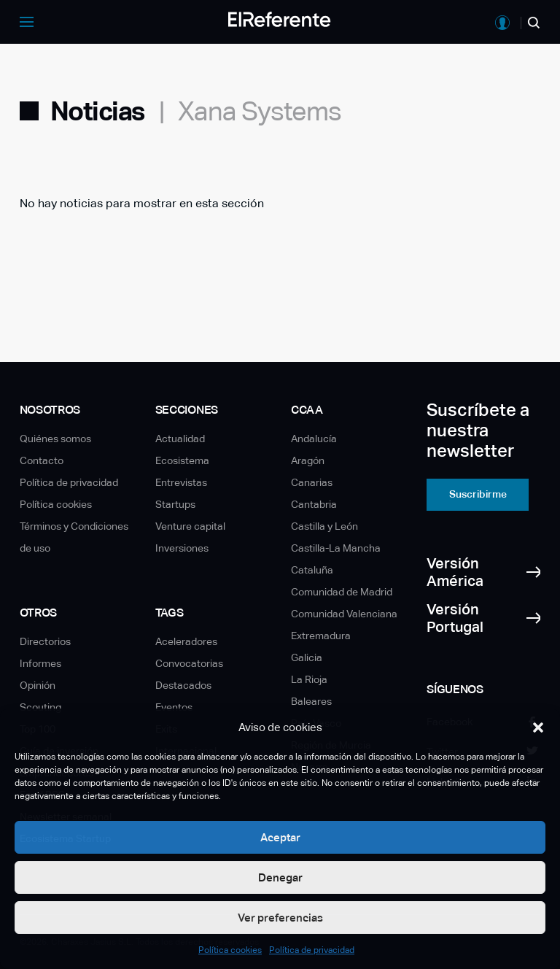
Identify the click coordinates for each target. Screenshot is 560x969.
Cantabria (314, 504)
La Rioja (309, 679)
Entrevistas (181, 482)
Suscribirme (478, 494)
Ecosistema (182, 460)
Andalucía (314, 439)
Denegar (280, 877)
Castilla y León (324, 526)
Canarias (312, 482)
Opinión (38, 685)
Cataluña (312, 570)
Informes (40, 663)
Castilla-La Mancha (336, 548)
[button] (538, 727)
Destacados (183, 685)
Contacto (42, 460)
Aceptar (280, 837)
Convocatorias (189, 663)
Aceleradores (186, 641)
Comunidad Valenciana (344, 614)
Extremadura (321, 636)
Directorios (45, 641)
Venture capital (190, 526)
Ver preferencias (280, 918)
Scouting (40, 707)
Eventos (174, 707)
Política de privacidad (312, 950)
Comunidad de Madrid (342, 592)
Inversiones (182, 548)
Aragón (308, 460)
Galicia (307, 657)
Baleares (311, 701)
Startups (175, 504)
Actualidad (180, 439)
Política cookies (230, 950)
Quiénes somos (55, 439)
